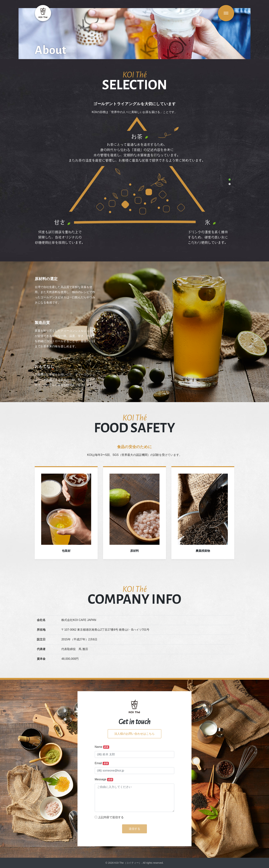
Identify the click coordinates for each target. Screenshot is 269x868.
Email (102, 763)
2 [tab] (230, 184)
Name (102, 747)
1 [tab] (230, 180)
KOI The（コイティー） (128, 863)
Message (104, 780)
